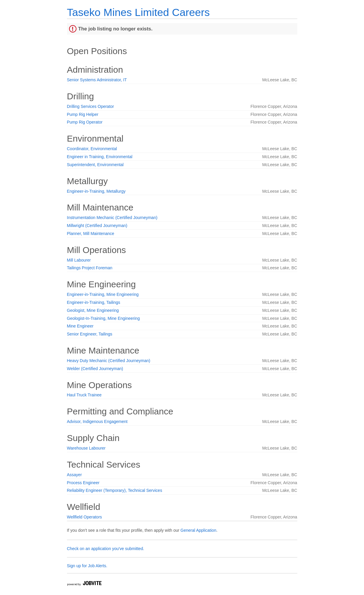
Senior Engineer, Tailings (90, 334)
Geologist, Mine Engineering (93, 310)
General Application (198, 530)
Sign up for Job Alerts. (87, 566)
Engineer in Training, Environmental (100, 157)
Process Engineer (83, 483)
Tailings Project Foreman (90, 268)
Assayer (75, 475)
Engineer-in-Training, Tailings (94, 302)
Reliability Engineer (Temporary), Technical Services (115, 490)
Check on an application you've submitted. (106, 549)
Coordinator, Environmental (92, 149)
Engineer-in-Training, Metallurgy (96, 191)
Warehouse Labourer (86, 448)
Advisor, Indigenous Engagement (97, 421)
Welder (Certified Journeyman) (95, 369)
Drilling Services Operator (91, 106)
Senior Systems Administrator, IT (97, 80)
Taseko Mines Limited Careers (138, 12)
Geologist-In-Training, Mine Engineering (103, 318)
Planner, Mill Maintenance (91, 234)
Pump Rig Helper (83, 114)
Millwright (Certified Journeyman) (97, 226)
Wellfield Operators (85, 517)
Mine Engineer (80, 326)
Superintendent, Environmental (95, 165)
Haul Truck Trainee (84, 395)
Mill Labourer (79, 260)
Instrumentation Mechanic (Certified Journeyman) (112, 218)
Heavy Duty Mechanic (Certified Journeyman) (109, 361)
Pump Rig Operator (85, 122)
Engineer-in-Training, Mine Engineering (103, 294)
